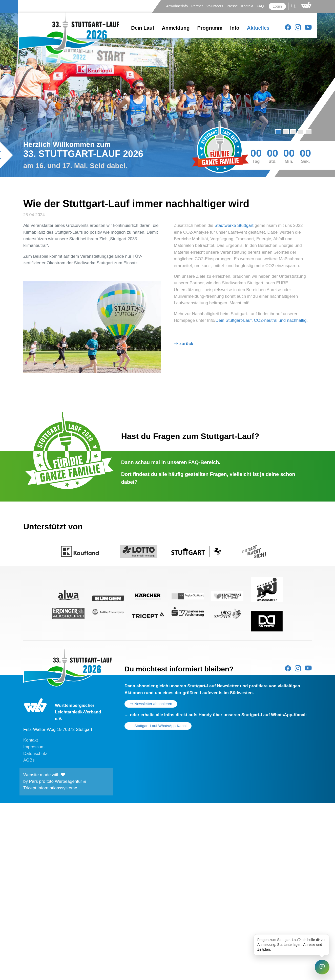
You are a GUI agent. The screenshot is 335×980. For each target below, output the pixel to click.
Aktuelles (258, 28)
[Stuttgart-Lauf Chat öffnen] (322, 967)
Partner (198, 6)
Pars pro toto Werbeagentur (56, 781)
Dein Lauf (143, 28)
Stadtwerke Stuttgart (235, 225)
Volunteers (215, 6)
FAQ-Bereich (204, 462)
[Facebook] (288, 28)
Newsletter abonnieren (151, 704)
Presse (233, 6)
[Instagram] (298, 28)
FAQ (261, 6)
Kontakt (248, 6)
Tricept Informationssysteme (50, 788)
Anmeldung (176, 28)
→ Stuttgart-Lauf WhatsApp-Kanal (158, 726)
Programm (210, 28)
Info (235, 28)
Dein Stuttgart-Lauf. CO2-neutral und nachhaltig (261, 320)
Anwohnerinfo (177, 6)
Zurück (186, 344)
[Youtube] (308, 28)
